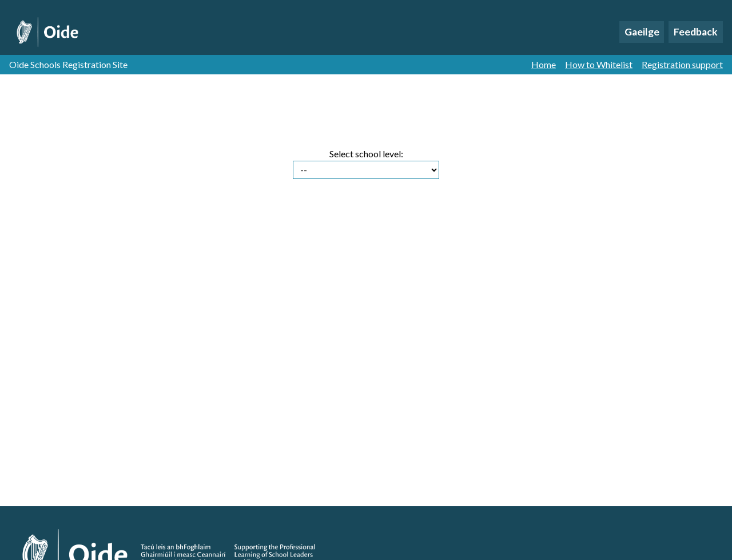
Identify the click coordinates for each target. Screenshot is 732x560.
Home (544, 65)
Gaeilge (642, 32)
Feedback (696, 32)
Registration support (682, 65)
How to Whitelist (599, 65)
